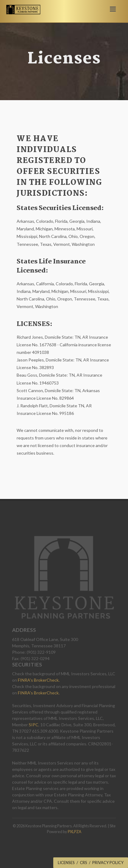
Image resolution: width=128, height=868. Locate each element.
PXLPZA (75, 832)
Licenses (66, 863)
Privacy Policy (108, 863)
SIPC (34, 725)
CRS (84, 863)
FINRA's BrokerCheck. (39, 680)
